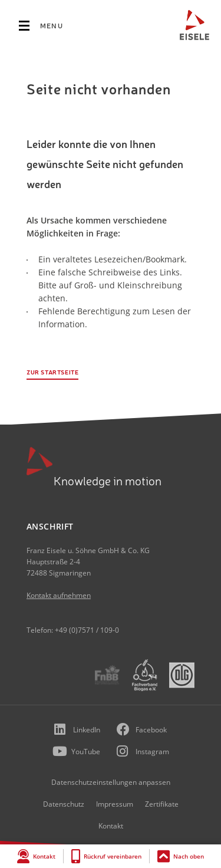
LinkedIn (87, 730)
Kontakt (44, 856)
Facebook (151, 730)
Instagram (152, 752)
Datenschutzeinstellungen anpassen (111, 782)
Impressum (115, 804)
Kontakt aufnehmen (59, 595)
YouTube (86, 752)
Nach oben (189, 856)
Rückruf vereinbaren (113, 856)
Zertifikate (162, 804)
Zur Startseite (52, 372)
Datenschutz (64, 804)
